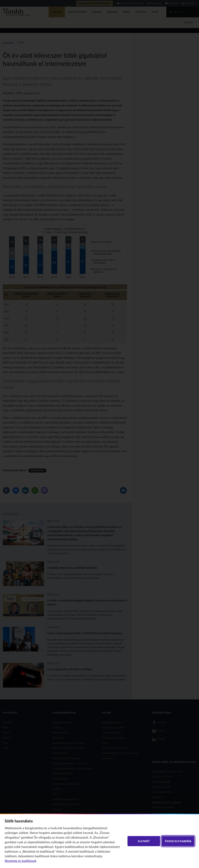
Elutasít (144, 841)
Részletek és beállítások (21, 861)
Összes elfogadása (178, 841)
